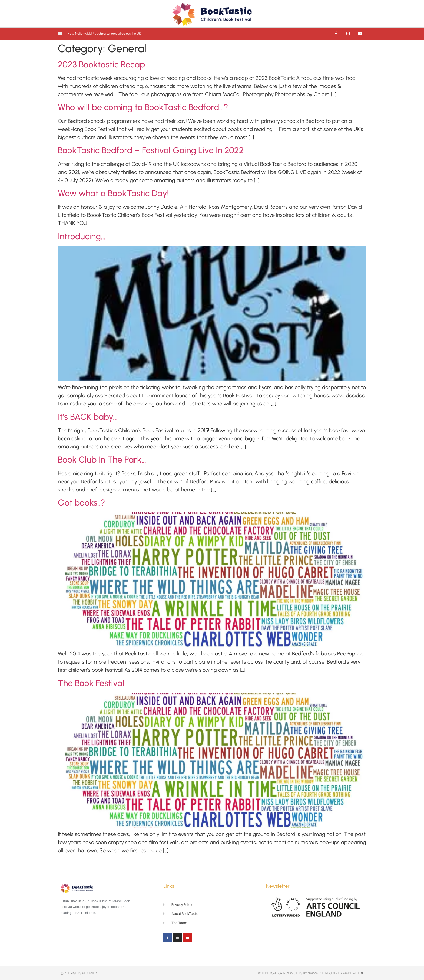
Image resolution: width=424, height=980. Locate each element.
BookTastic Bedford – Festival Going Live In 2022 (151, 150)
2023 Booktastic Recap (101, 64)
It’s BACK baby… (88, 417)
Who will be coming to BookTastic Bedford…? (143, 107)
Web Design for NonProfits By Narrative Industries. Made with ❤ (311, 973)
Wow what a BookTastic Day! (113, 193)
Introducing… (82, 236)
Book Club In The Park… (102, 460)
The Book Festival (91, 683)
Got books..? (82, 503)
